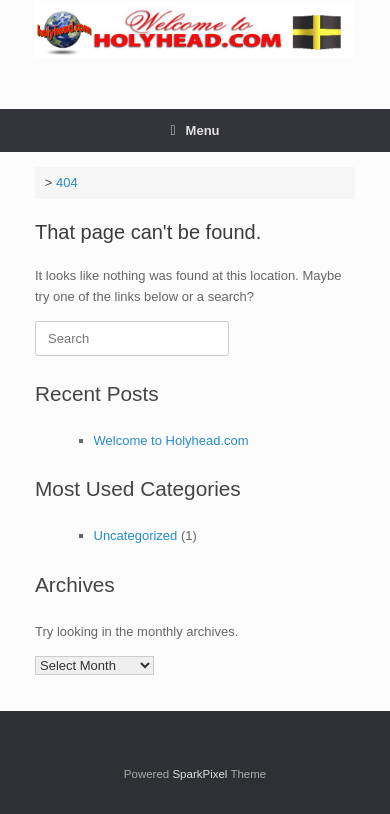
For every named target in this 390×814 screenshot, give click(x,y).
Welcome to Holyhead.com (171, 440)
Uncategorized (136, 535)
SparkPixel (199, 774)
